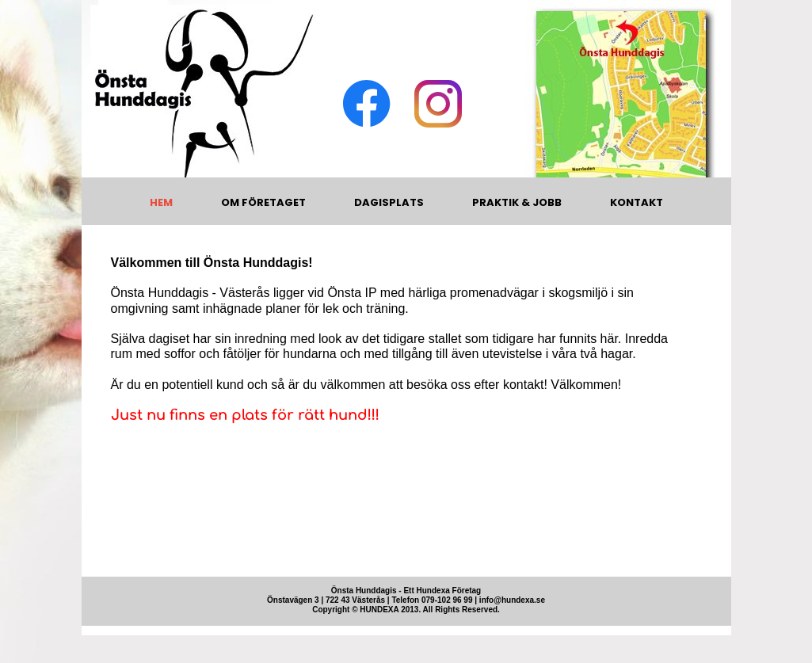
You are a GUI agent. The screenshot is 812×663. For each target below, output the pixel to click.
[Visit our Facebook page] (367, 104)
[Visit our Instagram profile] (438, 104)
